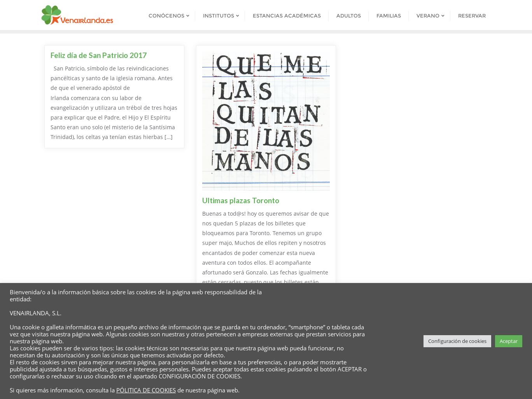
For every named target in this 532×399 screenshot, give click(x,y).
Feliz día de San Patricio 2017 (99, 55)
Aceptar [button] (509, 341)
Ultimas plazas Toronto (241, 200)
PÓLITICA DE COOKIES (146, 390)
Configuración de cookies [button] (457, 341)
